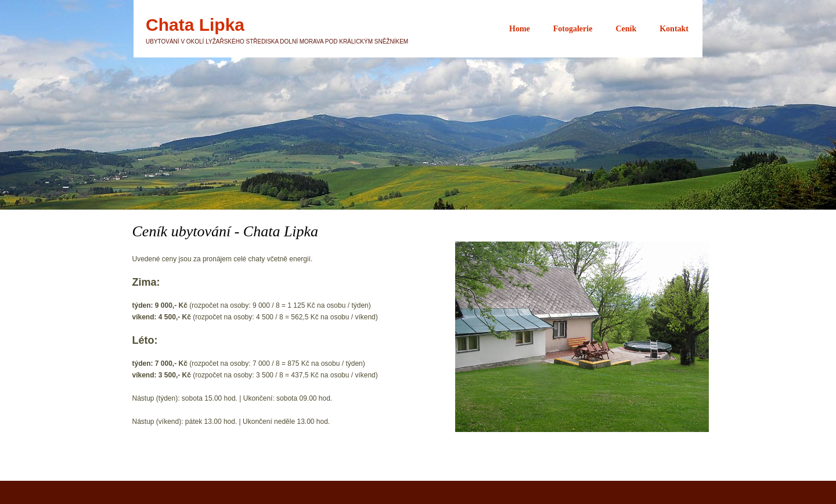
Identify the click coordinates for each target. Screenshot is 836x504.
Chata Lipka (195, 25)
